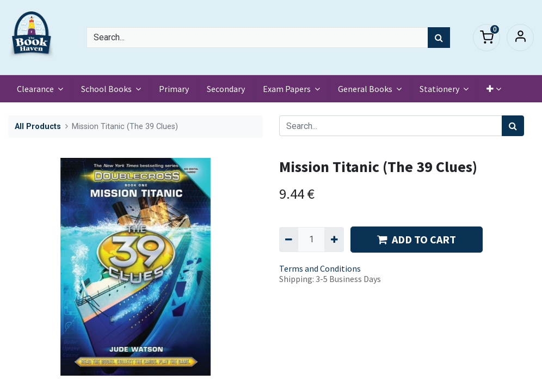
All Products (38, 127)
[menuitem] (174, 89)
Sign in (520, 38)
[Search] (439, 38)
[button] (494, 89)
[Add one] (334, 240)
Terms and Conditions (320, 268)
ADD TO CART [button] (417, 239)
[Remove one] (289, 240)
